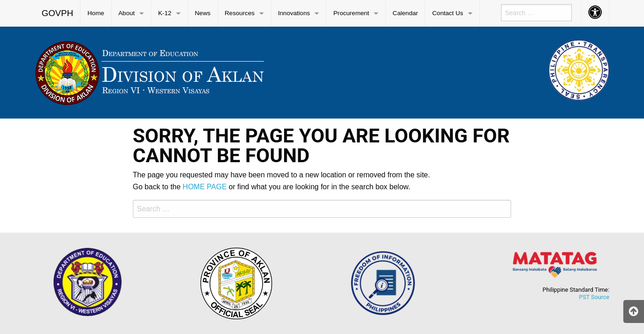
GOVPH (58, 13)
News (203, 13)
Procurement (351, 13)
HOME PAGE (205, 187)
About (127, 13)
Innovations (294, 13)
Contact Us (447, 13)
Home (96, 13)
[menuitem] (58, 13)
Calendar (405, 13)
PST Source (594, 297)
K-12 (165, 13)
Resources (240, 13)
